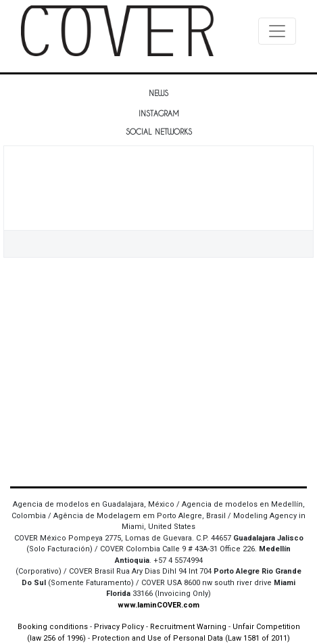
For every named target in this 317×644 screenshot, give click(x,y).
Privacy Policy (119, 627)
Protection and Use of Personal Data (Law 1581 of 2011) (191, 638)
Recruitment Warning (188, 627)
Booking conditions (53, 627)
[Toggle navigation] (277, 31)
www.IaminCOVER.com (158, 605)
